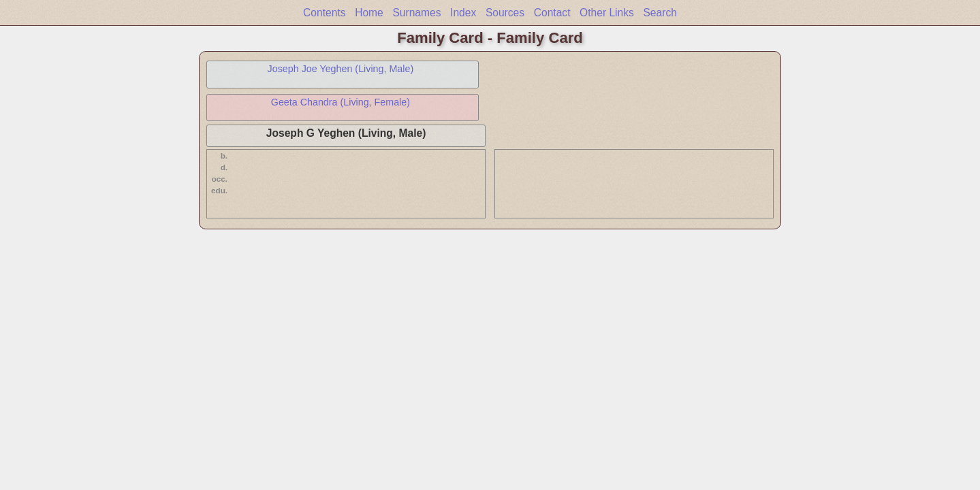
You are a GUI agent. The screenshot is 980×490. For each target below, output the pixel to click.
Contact (552, 13)
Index (463, 13)
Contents (324, 13)
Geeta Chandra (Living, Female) (341, 102)
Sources (505, 13)
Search (660, 13)
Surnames (416, 13)
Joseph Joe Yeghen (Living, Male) (341, 69)
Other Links (607, 13)
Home (369, 13)
